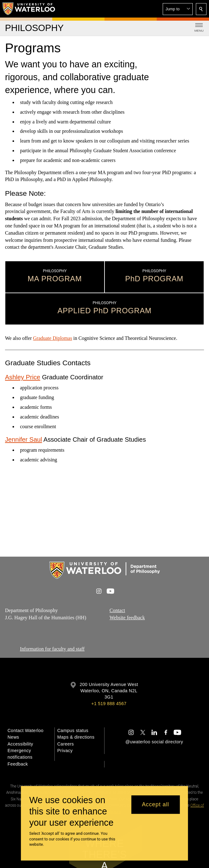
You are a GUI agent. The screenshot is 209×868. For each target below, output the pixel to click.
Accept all (155, 804)
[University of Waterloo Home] (29, 9)
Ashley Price (23, 377)
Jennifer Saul (23, 439)
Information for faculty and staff (52, 649)
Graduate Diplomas (53, 338)
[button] (178, 9)
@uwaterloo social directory (154, 742)
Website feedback (127, 618)
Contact (117, 610)
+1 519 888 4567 (109, 704)
